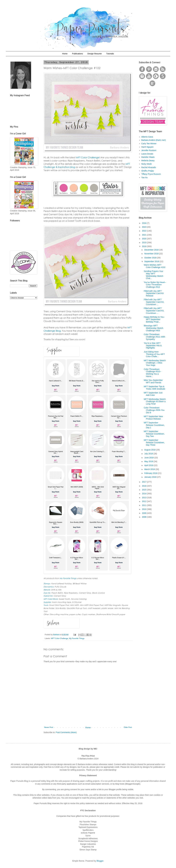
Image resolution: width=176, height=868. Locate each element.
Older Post (128, 727)
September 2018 (152, 261)
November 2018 (152, 254)
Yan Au (145, 177)
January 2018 (151, 477)
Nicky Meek (147, 164)
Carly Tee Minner (149, 144)
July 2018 (149, 454)
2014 (144, 494)
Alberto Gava (147, 137)
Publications (78, 54)
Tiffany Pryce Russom (151, 174)
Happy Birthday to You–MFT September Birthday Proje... (154, 319)
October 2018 (151, 258)
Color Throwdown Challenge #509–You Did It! (154, 410)
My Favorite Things (77, 638)
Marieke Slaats (148, 157)
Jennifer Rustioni (149, 150)
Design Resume (95, 54)
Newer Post (49, 727)
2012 (144, 501)
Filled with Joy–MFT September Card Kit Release (154, 293)
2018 (144, 246)
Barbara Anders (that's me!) (154, 140)
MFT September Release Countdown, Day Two (154, 434)
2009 (144, 513)
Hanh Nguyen (148, 147)
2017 (144, 482)
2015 (144, 490)
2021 (144, 235)
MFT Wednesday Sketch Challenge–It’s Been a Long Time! (155, 402)
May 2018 (149, 461)
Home (65, 54)
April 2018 (149, 465)
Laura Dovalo (147, 154)
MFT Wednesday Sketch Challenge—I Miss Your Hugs (155, 363)
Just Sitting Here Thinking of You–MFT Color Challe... (154, 354)
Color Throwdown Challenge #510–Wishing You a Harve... (152, 373)
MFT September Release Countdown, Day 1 (154, 425)
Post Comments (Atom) (66, 732)
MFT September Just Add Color (153, 394)
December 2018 (152, 250)
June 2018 (149, 458)
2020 (144, 239)
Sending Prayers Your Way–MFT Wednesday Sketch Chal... (153, 275)
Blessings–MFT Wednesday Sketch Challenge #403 (153, 328)
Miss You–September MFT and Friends (153, 381)
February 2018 (151, 473)
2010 (144, 509)
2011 (144, 505)
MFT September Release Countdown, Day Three (154, 442)
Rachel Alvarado (149, 167)
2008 (144, 517)
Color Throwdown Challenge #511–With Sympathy (154, 337)
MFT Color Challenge (59, 638)
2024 (144, 223)
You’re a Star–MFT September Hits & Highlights (153, 345)
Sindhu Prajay (148, 171)
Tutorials (110, 54)
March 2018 (150, 469)
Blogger (100, 861)
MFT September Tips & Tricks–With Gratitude (154, 388)
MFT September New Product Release (153, 418)
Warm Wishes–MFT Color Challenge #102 (155, 266)
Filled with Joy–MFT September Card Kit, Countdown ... (154, 302)
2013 (144, 498)
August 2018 (150, 450)
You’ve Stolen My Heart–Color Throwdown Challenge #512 (155, 285)
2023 (144, 227)
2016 (144, 486)
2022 (144, 231)
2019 (144, 242)
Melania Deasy (148, 160)
